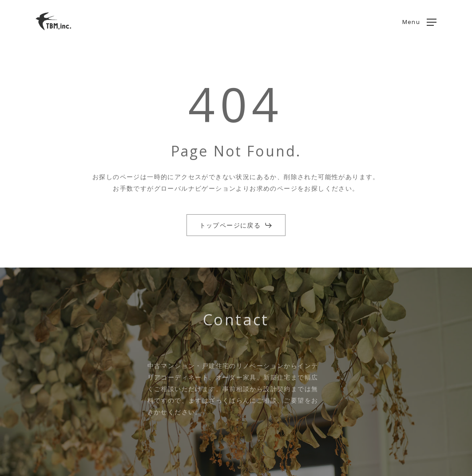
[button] (419, 22)
